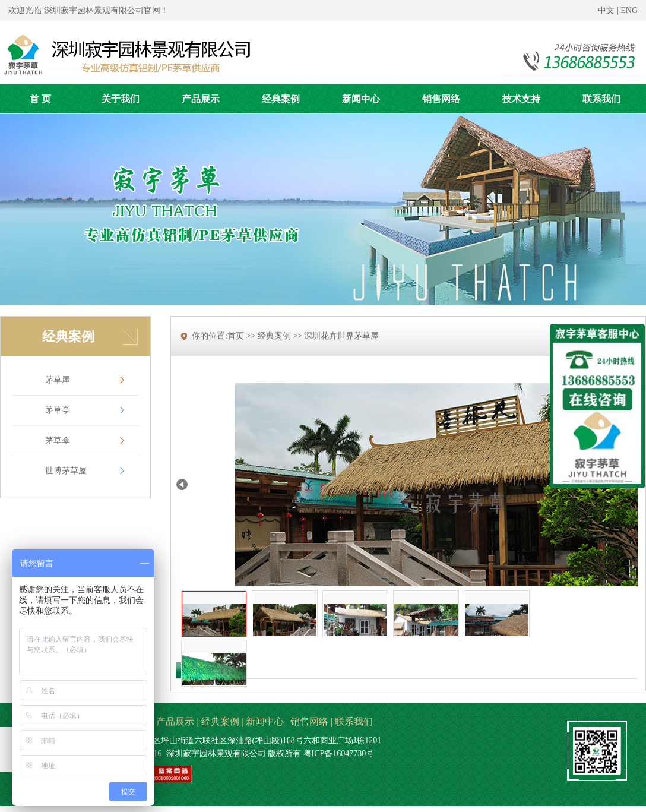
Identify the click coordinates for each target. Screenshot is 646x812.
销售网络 (309, 721)
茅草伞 (58, 440)
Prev (182, 484)
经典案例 (220, 721)
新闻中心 (265, 721)
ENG (629, 10)
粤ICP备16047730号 (339, 753)
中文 (606, 10)
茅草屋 (58, 380)
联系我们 (354, 721)
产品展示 (175, 721)
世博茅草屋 (66, 471)
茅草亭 (58, 410)
